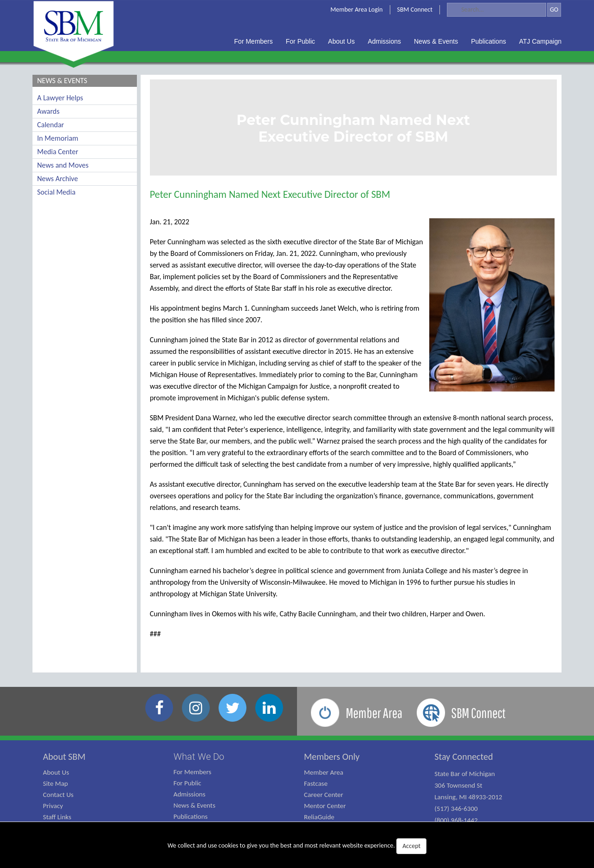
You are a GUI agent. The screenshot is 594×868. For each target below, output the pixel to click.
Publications (191, 816)
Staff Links (57, 817)
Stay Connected (464, 757)
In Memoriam (58, 138)
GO (554, 10)
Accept (411, 846)
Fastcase (316, 783)
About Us (56, 772)
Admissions (190, 794)
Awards (48, 111)
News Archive (58, 179)
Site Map (56, 783)
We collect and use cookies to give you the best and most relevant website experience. (297, 846)
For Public (187, 783)
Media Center (58, 152)
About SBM (65, 757)
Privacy (53, 806)
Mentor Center (325, 806)
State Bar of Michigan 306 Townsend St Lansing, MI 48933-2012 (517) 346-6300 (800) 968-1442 (468, 797)
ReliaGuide (319, 817)
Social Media (56, 192)
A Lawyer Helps (60, 98)
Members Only (332, 757)
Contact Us (58, 795)
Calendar (51, 125)
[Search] (497, 10)
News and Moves (63, 165)
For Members (193, 772)
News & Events (194, 805)
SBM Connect (415, 10)
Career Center (324, 795)
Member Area (324, 772)
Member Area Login (357, 10)
